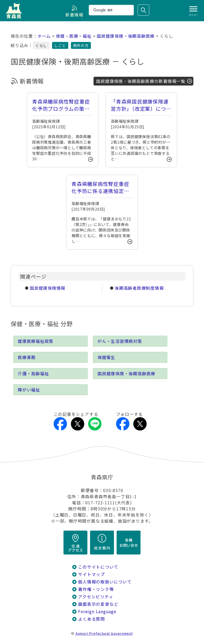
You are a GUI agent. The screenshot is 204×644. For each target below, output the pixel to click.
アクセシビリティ (96, 597)
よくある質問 (92, 619)
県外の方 (81, 45)
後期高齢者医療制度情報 (139, 288)
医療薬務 (27, 357)
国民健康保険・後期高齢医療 (126, 36)
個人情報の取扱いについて (105, 582)
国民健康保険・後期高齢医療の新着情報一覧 (141, 81)
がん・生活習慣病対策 (120, 341)
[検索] (111, 10)
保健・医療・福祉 (74, 36)
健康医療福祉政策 (36, 341)
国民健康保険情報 (48, 288)
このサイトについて (98, 567)
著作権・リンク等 (96, 589)
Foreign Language (97, 611)
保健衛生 (106, 357)
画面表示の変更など (98, 604)
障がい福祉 (29, 390)
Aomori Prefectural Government (104, 633)
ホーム (44, 36)
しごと (60, 45)
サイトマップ (92, 574)
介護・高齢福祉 (33, 374)
